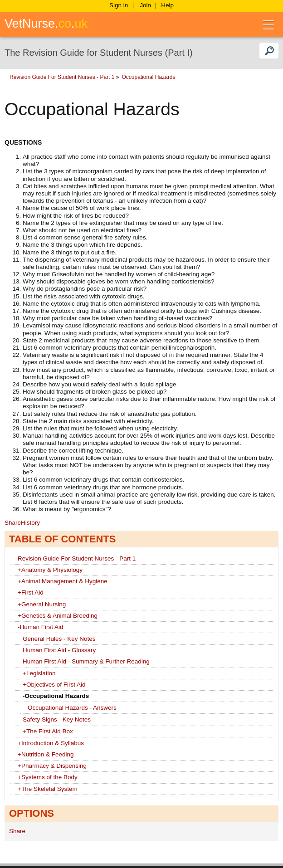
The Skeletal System (48, 789)
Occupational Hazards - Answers (72, 708)
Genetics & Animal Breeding (58, 616)
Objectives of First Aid (54, 685)
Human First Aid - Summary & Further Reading (86, 661)
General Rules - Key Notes (59, 639)
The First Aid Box (48, 731)
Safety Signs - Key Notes (57, 719)
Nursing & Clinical (65, 77)
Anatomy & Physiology (50, 570)
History (30, 523)
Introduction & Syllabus (51, 743)
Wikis (30, 77)
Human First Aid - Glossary (59, 650)
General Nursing (42, 604)
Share (13, 523)
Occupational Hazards (233, 77)
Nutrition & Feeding (46, 754)
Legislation (39, 673)
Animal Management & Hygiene (63, 581)
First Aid (31, 592)
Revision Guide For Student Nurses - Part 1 (146, 77)
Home (9, 77)
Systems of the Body (48, 777)
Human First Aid (41, 627)
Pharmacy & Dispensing (52, 766)
